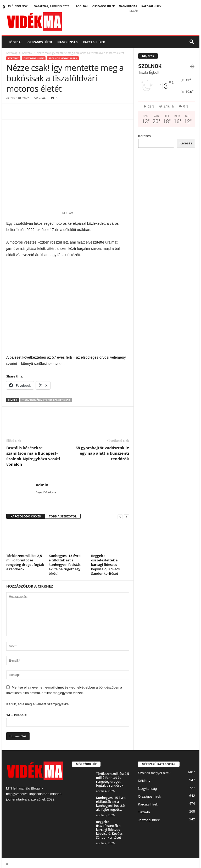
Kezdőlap (12, 53)
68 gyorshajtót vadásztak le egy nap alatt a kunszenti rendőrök (102, 451)
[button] (192, 42)
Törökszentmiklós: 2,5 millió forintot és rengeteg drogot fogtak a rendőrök (25, 560)
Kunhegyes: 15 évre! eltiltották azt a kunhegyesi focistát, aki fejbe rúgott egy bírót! (65, 563)
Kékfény (27, 53)
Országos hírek (104, 6)
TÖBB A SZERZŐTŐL (63, 514)
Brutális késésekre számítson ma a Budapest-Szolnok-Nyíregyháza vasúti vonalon (33, 454)
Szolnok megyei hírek (63, 58)
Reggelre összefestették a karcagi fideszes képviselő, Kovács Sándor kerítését (105, 563)
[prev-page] (120, 515)
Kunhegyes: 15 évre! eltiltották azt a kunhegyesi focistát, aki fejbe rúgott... (111, 802)
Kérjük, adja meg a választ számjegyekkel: (38, 702)
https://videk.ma (46, 491)
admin (42, 483)
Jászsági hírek (149, 818)
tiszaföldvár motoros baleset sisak (46, 398)
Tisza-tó (144, 810)
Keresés (144, 136)
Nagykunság (128, 6)
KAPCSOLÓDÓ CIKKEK (26, 514)
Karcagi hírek (151, 6)
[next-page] (126, 515)
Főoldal (82, 6)
